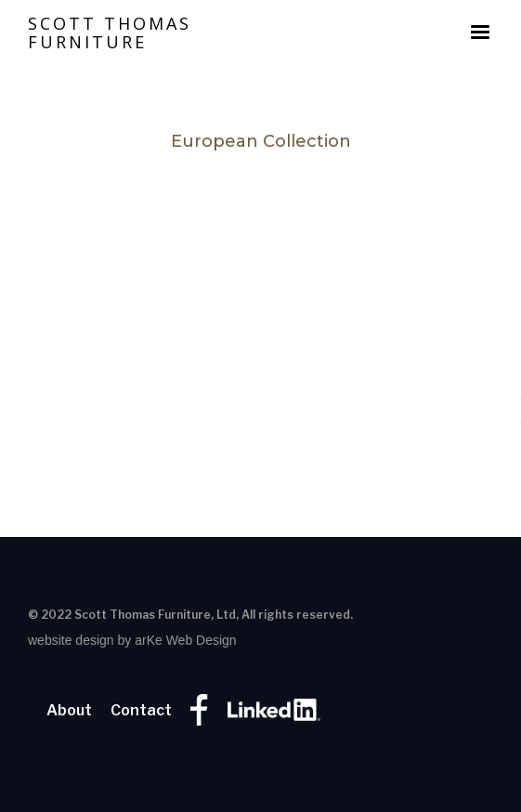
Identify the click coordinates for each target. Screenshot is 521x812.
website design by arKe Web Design (132, 640)
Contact (141, 711)
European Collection (261, 141)
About (69, 711)
